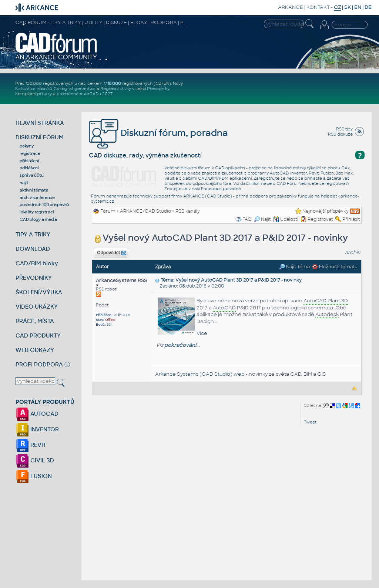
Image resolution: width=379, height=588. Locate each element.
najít (24, 183)
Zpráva (163, 267)
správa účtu (31, 175)
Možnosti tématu (335, 267)
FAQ (247, 219)
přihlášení (29, 161)
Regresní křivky (116, 89)
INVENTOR (37, 429)
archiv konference (37, 197)
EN (358, 7)
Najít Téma (294, 267)
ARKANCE (291, 7)
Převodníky (158, 89)
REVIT (31, 445)
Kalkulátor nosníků (34, 89)
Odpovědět (111, 253)
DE (368, 7)
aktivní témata (34, 190)
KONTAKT (318, 7)
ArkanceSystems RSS (121, 282)
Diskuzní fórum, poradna (158, 133)
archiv (353, 253)
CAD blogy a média (38, 219)
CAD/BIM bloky (37, 263)
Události (286, 219)
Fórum (108, 211)
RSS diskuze (340, 134)
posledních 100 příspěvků (44, 205)
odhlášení (29, 168)
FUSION (34, 476)
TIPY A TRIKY (33, 234)
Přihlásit (351, 219)
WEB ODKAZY (35, 350)
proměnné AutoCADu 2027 (85, 94)
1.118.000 (112, 83)
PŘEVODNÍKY (34, 278)
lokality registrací (37, 212)
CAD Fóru (286, 183)
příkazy (44, 94)
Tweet (310, 422)
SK (348, 7)
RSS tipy (344, 129)
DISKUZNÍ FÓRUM (40, 137)
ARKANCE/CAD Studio (145, 211)
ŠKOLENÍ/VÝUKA (39, 292)
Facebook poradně (221, 189)
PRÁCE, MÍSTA (35, 321)
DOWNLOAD (33, 249)
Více (202, 333)
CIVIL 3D (35, 460)
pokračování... (182, 345)
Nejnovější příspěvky (326, 211)
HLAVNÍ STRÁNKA (40, 123)
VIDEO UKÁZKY (37, 307)
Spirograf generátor (75, 89)
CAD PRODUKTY (38, 335)
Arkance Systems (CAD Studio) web (200, 374)
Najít (262, 219)
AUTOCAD (37, 414)
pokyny (27, 146)
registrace (30, 153)
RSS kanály (188, 211)
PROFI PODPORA (39, 364)
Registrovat (320, 219)
